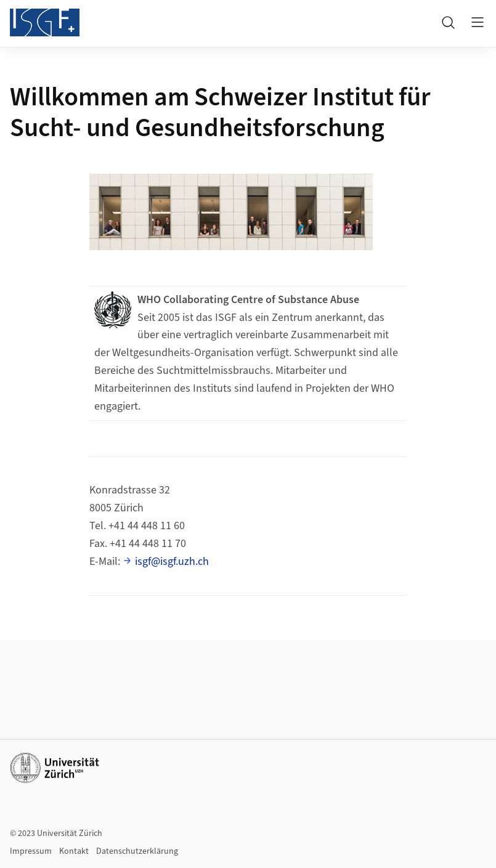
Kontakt (74, 851)
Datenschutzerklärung (137, 851)
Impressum (31, 851)
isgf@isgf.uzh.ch (172, 562)
